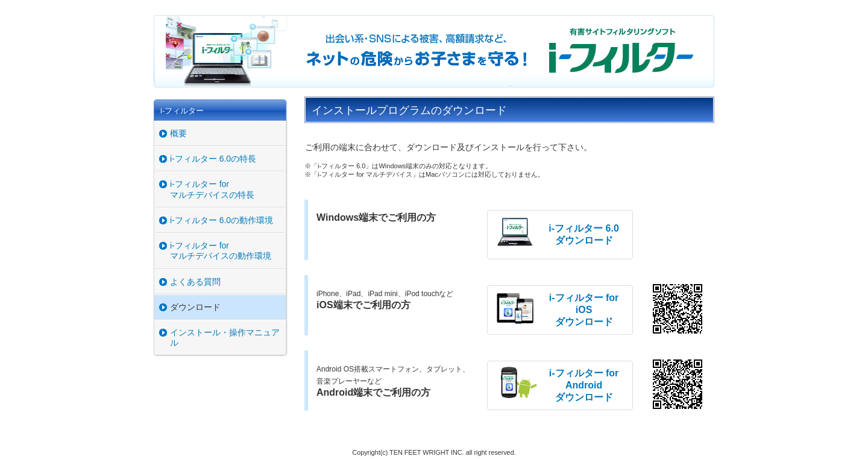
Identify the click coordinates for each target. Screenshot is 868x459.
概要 (178, 133)
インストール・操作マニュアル (225, 337)
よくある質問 (195, 282)
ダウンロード (195, 307)
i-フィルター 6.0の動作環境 (222, 220)
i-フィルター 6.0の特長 (213, 159)
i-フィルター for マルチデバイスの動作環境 (221, 251)
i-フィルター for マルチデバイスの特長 (212, 189)
